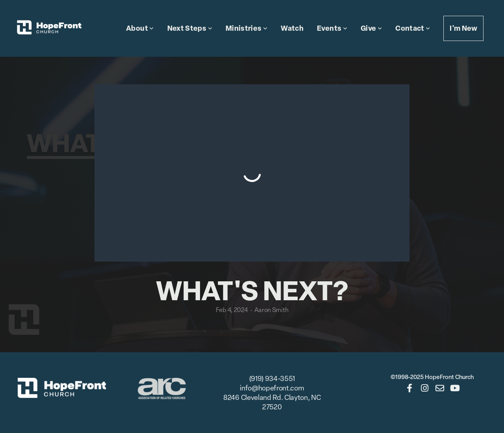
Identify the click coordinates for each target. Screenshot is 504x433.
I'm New (463, 28)
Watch (292, 28)
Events (332, 28)
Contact (413, 28)
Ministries (246, 28)
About (140, 28)
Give (371, 28)
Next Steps (190, 28)
